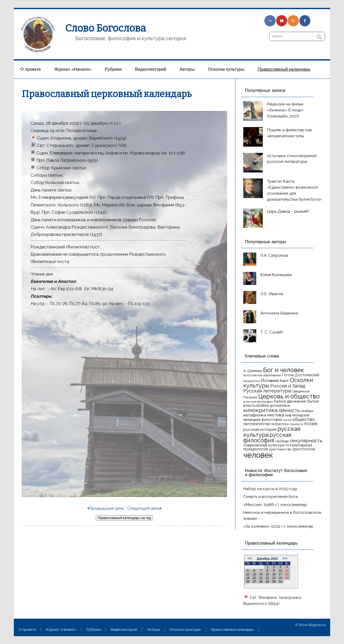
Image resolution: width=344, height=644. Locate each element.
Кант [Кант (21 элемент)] (284, 381)
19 (248, 578)
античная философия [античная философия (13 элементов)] (258, 402)
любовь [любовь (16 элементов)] (307, 411)
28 (261, 582)
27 (254, 582)
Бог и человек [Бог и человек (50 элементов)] (284, 370)
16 (274, 574)
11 (287, 571)
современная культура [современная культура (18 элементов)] (264, 445)
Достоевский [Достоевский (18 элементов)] (307, 375)
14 (261, 574)
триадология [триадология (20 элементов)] (256, 449)
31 (280, 582)
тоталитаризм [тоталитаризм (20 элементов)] (299, 445)
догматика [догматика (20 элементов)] (280, 406)
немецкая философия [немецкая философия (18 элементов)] (263, 420)
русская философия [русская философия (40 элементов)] (267, 438)
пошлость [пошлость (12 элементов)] (296, 424)
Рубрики (113, 69)
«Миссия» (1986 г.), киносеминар (275, 505)
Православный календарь (284, 69)
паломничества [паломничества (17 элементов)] (257, 424)
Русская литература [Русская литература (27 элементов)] (267, 391)
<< (250, 558)
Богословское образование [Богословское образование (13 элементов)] (262, 375)
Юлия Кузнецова (276, 275)
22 (267, 578)
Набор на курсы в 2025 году (270, 489)
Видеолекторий (151, 69)
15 (267, 574)
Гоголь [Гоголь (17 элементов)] (288, 375)
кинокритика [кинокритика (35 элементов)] (260, 410)
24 (280, 578)
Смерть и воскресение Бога (270, 497)
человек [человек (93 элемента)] (258, 455)
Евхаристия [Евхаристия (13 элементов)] (251, 381)
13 (254, 574)
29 (267, 582)
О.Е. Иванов (272, 294)
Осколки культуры (226, 69)
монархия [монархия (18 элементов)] (301, 415)
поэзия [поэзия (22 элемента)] (311, 424)
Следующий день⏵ (144, 508)
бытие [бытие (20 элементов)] (313, 401)
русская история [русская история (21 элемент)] (260, 429)
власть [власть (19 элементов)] (249, 405)
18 (287, 574)
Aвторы (187, 69)
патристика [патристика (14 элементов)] (280, 424)
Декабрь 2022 (267, 559)
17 (280, 574)
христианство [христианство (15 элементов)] (280, 449)
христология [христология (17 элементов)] (304, 449)
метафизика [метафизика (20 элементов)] (255, 415)
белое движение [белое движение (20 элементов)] (290, 401)
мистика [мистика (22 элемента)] (276, 415)
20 (254, 578)
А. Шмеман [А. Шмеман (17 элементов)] (253, 371)
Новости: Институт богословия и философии (276, 473)
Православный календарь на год (124, 518)
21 (261, 578)
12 (248, 574)
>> (285, 558)
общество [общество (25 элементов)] (304, 419)
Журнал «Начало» (73, 69)
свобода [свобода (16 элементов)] (282, 441)
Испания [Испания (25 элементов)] (270, 380)
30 (274, 582)
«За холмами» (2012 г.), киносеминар (278, 526)
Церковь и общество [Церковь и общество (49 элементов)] (289, 396)
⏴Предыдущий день (106, 508)
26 (248, 582)
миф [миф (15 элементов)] (288, 415)
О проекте (31, 69)
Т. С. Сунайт (272, 332)
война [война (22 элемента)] (263, 405)
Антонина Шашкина (279, 313)
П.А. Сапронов (274, 255)
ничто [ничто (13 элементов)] (287, 420)
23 (274, 578)
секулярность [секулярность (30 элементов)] (306, 440)
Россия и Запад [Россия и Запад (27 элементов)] (288, 386)
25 (287, 578)
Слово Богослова (106, 28)
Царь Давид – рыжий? (288, 211)
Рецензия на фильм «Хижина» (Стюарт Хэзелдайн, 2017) (285, 110)
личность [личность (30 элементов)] (289, 410)
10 (280, 571)
